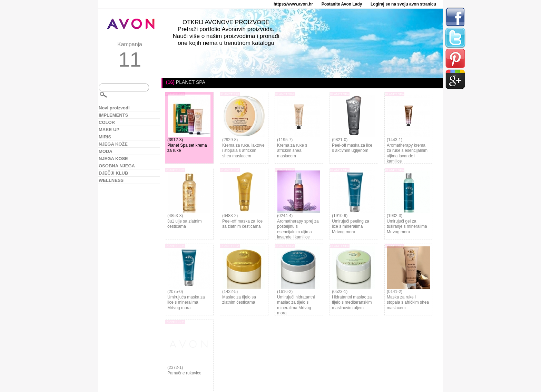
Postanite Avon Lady (342, 4)
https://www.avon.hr (293, 4)
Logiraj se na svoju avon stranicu (403, 4)
